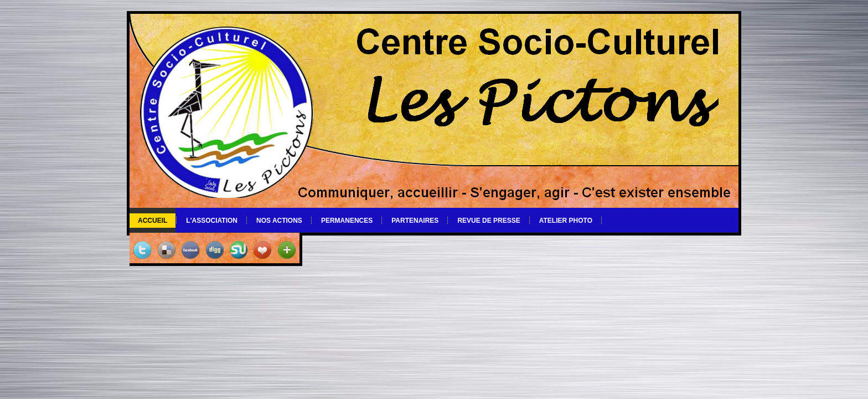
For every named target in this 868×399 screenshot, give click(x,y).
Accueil (153, 221)
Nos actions (279, 221)
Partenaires (415, 221)
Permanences (347, 221)
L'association (212, 221)
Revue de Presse (489, 221)
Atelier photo (566, 221)
